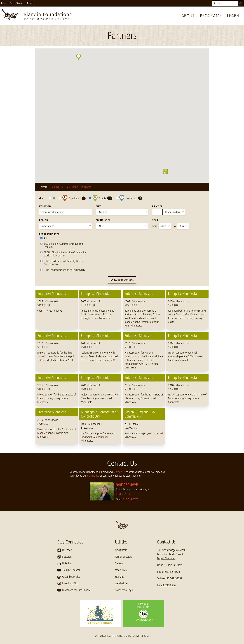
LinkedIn (64, 564)
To (175, 226)
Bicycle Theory (144, 636)
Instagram (65, 557)
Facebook (65, 550)
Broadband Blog (68, 584)
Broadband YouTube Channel (74, 590)
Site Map (120, 577)
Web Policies (121, 583)
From (155, 226)
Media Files (121, 570)
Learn (233, 16)
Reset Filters (72, 187)
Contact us (120, 472)
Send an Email (123, 494)
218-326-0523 (172, 572)
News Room (121, 550)
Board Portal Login (124, 590)
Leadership (129, 198)
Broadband (72, 198)
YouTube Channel (69, 570)
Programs (211, 16)
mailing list (93, 476)
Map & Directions (166, 558)
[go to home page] (37, 16)
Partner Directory (123, 557)
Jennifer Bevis (127, 484)
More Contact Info (166, 585)
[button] (168, 174)
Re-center (86, 187)
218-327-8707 (131, 499)
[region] (122, 367)
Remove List (57, 187)
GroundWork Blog (69, 577)
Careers (119, 563)
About (188, 16)
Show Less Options (122, 280)
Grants (101, 198)
